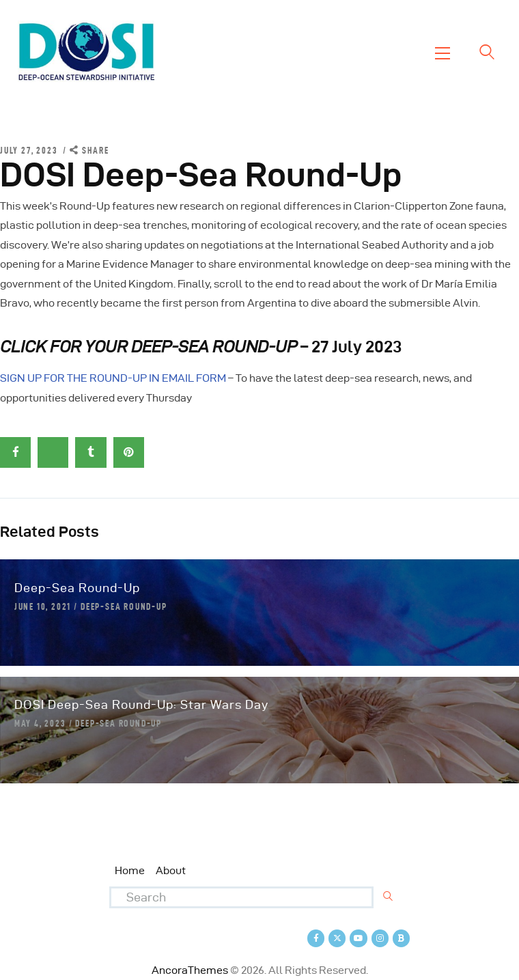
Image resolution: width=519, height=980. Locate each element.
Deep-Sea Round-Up (77, 588)
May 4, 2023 (40, 723)
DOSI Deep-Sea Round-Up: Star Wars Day (141, 704)
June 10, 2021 (43, 606)
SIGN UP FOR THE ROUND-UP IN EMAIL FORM (113, 378)
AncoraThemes (190, 970)
